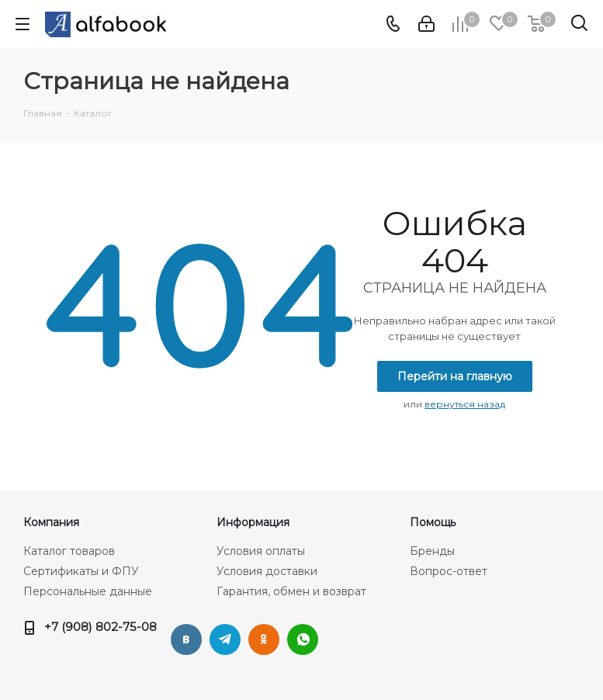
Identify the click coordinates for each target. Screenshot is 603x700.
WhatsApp (303, 639)
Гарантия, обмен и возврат (291, 591)
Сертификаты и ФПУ (81, 571)
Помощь (433, 522)
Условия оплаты (261, 551)
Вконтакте (186, 639)
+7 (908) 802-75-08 (100, 627)
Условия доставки (267, 571)
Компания (51, 522)
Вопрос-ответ (449, 571)
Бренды (432, 551)
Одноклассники (264, 639)
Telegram (225, 639)
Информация (253, 522)
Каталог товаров (69, 551)
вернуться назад (465, 404)
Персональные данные (88, 591)
